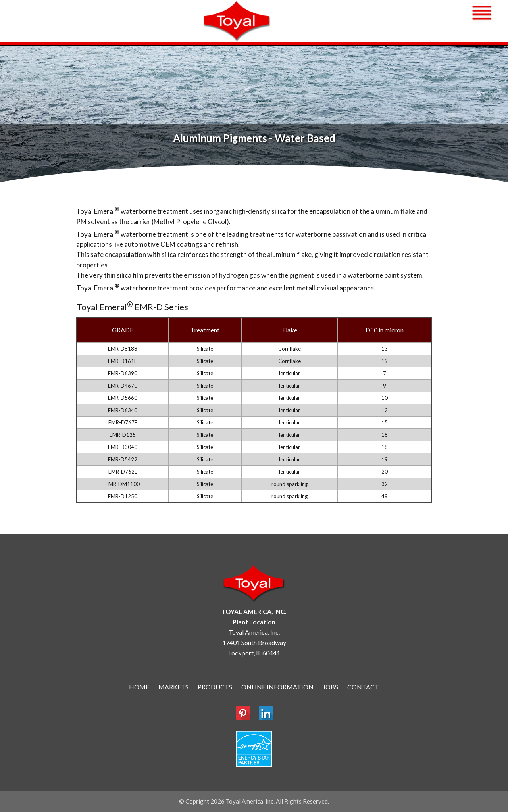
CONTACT (363, 687)
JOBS (330, 687)
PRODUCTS (215, 687)
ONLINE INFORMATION (277, 687)
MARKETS (173, 687)
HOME (139, 687)
